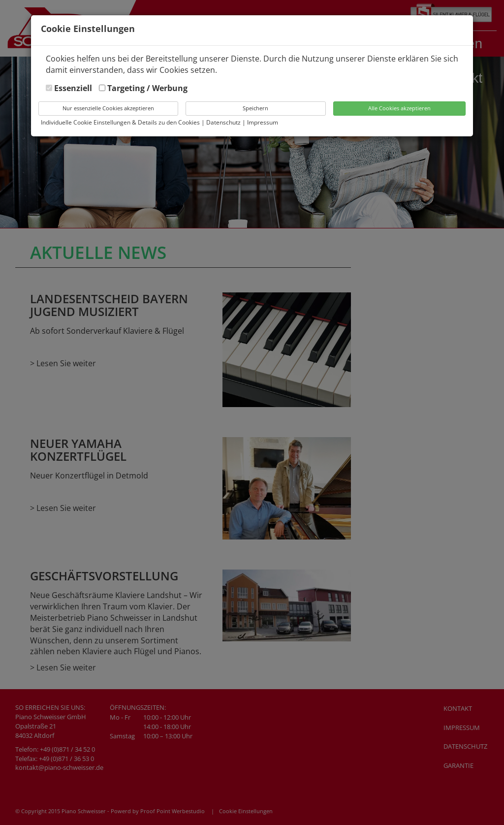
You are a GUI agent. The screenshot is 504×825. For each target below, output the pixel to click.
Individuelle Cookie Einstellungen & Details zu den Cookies (120, 122)
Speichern (255, 108)
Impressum (263, 122)
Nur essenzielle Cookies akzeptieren (108, 108)
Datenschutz (224, 122)
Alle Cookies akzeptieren (399, 108)
